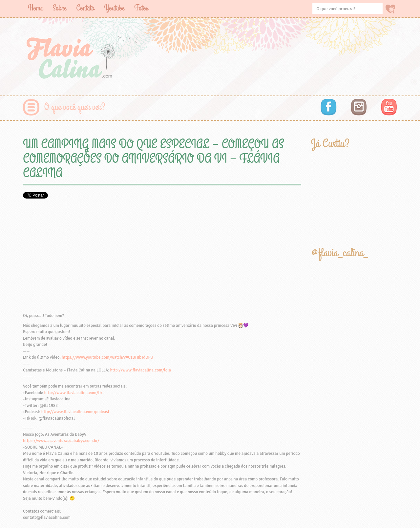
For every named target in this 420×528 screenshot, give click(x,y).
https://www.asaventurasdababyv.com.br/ (61, 441)
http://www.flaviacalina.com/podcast (75, 412)
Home (35, 8)
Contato (85, 8)
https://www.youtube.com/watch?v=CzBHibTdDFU (107, 357)
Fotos (141, 8)
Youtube (114, 8)
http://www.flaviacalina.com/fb (73, 393)
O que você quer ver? (75, 107)
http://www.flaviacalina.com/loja (141, 370)
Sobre (59, 8)
